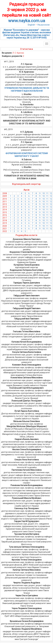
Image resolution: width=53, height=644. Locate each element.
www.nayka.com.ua (27, 21)
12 (51, 193)
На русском (43, 25)
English (31, 25)
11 (47, 193)
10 (44, 193)
